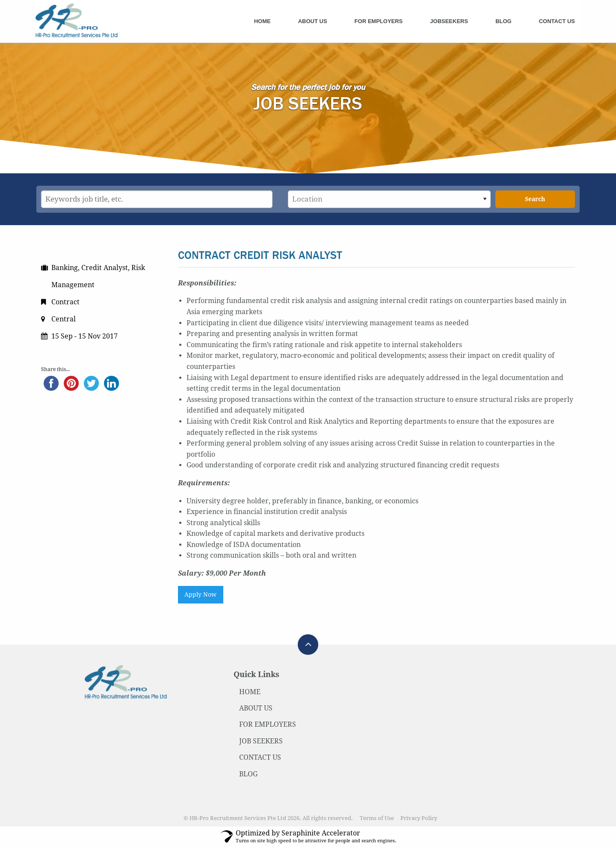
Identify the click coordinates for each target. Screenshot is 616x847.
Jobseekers (449, 21)
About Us (313, 21)
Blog (503, 21)
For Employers (379, 21)
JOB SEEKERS (261, 741)
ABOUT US (256, 708)
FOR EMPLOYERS (268, 724)
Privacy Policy (419, 818)
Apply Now (200, 594)
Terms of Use (377, 818)
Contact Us (557, 21)
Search (535, 199)
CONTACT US (260, 757)
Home (262, 21)
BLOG (248, 774)
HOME (250, 692)
